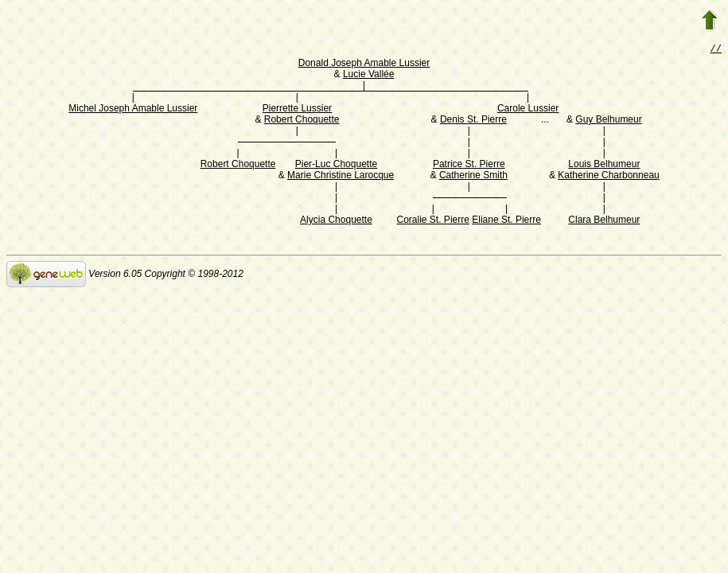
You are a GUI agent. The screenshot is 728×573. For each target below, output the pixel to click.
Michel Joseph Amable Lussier (133, 110)
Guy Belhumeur (608, 121)
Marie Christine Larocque (341, 177)
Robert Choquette (302, 121)
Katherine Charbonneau (608, 177)
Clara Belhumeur (604, 221)
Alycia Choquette (336, 221)
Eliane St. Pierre (506, 221)
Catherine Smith (473, 177)
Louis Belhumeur (604, 166)
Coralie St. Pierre (433, 221)
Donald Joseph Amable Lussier (364, 64)
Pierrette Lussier (297, 110)
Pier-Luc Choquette (336, 166)
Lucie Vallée (369, 76)
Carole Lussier (528, 110)
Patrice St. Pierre (469, 166)
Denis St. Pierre (473, 121)
